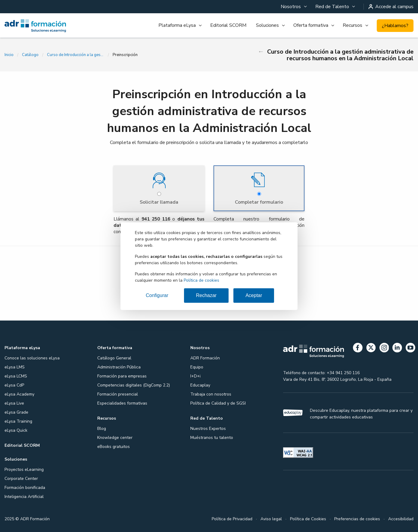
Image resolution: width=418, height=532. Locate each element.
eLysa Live (14, 403)
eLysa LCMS (16, 376)
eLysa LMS (15, 367)
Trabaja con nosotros (211, 394)
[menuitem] (293, 7)
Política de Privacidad (232, 519)
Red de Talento (332, 7)
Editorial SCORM (228, 25)
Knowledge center (115, 438)
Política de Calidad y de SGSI (218, 403)
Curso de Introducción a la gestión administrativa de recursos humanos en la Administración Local (76, 55)
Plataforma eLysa (177, 25)
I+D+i (195, 376)
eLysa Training (18, 421)
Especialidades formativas (122, 403)
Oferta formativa (311, 25)
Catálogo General (114, 358)
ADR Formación (205, 358)
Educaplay (200, 385)
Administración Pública (119, 367)
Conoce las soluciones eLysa (32, 358)
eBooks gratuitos (114, 447)
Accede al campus (391, 7)
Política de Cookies (308, 519)
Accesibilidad (401, 519)
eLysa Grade (16, 412)
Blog (102, 429)
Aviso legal (271, 519)
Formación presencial (118, 394)
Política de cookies (201, 280)
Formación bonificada (25, 488)
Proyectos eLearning (24, 469)
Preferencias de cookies (357, 519)
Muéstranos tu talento (212, 438)
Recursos (352, 25)
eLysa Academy (19, 394)
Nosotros (291, 7)
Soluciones (267, 25)
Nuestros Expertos (208, 429)
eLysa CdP (14, 385)
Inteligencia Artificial (24, 497)
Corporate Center (21, 479)
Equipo (197, 367)
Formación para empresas (122, 376)
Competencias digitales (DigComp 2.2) (134, 385)
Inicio (9, 55)
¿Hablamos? (395, 26)
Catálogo (30, 55)
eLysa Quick (16, 430)
